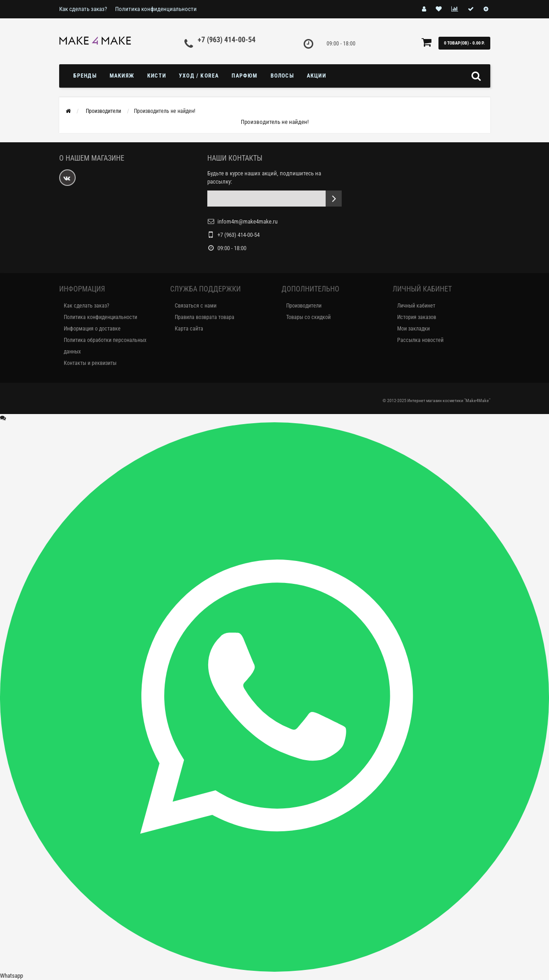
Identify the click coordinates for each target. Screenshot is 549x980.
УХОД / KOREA (199, 76)
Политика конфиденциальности (156, 9)
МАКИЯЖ (122, 76)
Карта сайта (189, 329)
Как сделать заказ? (83, 9)
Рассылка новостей (420, 340)
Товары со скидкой (308, 317)
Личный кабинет (416, 306)
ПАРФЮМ (244, 76)
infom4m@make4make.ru (247, 221)
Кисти (157, 76)
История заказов (417, 317)
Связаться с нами (196, 306)
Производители (304, 306)
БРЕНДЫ (85, 76)
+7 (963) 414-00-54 (227, 40)
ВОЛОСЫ (282, 76)
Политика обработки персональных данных (105, 346)
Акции (316, 76)
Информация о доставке (92, 329)
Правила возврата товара (205, 317)
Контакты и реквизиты (90, 363)
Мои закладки (413, 329)
